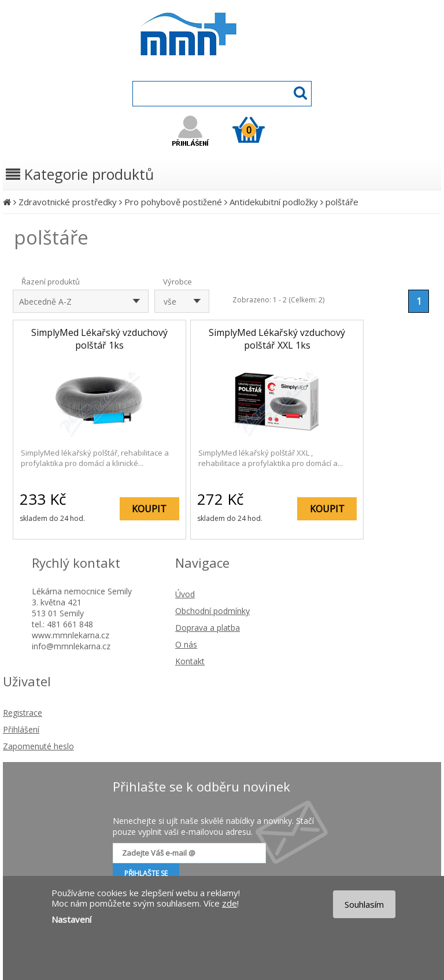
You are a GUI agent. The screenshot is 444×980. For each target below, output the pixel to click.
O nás (186, 644)
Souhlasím (364, 904)
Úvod (185, 594)
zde (230, 903)
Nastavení (71, 919)
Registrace (23, 713)
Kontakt (190, 661)
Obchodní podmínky (212, 611)
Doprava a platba (208, 628)
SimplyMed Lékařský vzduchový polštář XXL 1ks (277, 339)
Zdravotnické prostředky (68, 202)
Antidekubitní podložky (274, 202)
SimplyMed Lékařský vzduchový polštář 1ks (99, 339)
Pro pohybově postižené (173, 202)
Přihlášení (21, 729)
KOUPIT (149, 509)
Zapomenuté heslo (38, 746)
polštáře (342, 202)
